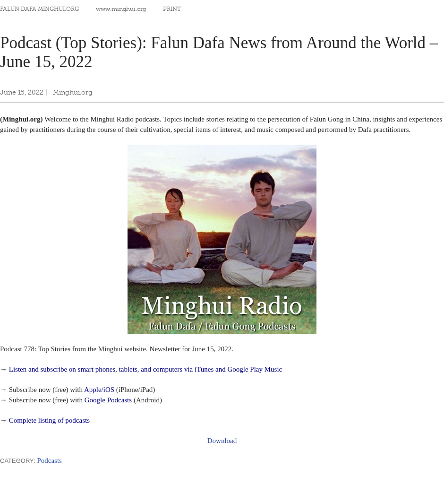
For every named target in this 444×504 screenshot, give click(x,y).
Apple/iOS (99, 390)
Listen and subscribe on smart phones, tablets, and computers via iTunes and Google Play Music (146, 369)
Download (222, 441)
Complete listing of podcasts (49, 420)
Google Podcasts (108, 400)
